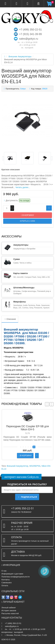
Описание (10, 319)
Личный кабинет (9, 608)
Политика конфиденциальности (16, 577)
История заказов (9, 611)
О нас (4, 571)
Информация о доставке (12, 574)
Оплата (5, 586)
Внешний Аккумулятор (17, 466)
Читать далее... (23, 187)
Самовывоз (7, 583)
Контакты (6, 580)
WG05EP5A (35, 466)
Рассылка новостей (10, 613)
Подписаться (27, 497)
